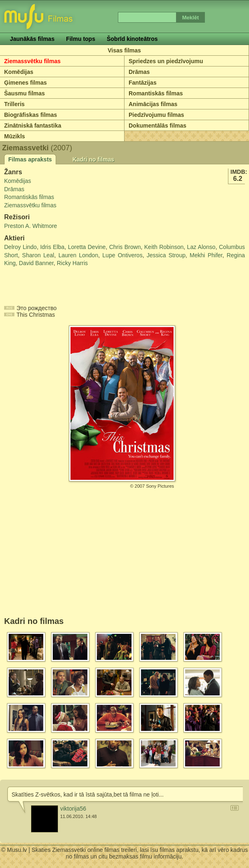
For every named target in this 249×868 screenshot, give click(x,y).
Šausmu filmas (25, 93)
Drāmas (139, 72)
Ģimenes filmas (26, 83)
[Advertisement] (52, 284)
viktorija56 (73, 809)
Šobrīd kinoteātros (132, 39)
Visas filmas (124, 50)
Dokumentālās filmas (157, 126)
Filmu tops (81, 39)
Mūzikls (15, 136)
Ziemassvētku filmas (32, 61)
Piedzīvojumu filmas (156, 115)
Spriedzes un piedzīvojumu (166, 61)
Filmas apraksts (30, 159)
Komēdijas (19, 72)
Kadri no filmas (93, 159)
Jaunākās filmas (32, 39)
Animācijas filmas (153, 104)
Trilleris (14, 104)
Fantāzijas (143, 83)
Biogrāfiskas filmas (31, 115)
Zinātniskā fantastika (33, 126)
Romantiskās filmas (156, 93)
